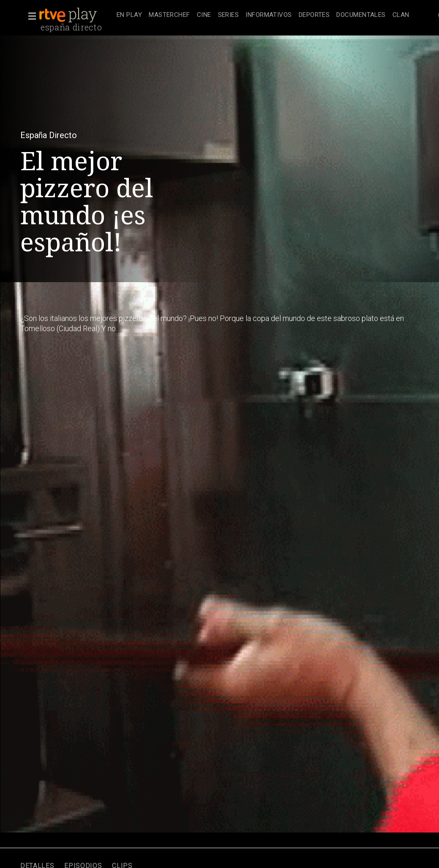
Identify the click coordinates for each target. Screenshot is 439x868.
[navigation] (263, 15)
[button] (30, 16)
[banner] (76, 15)
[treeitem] (129, 15)
